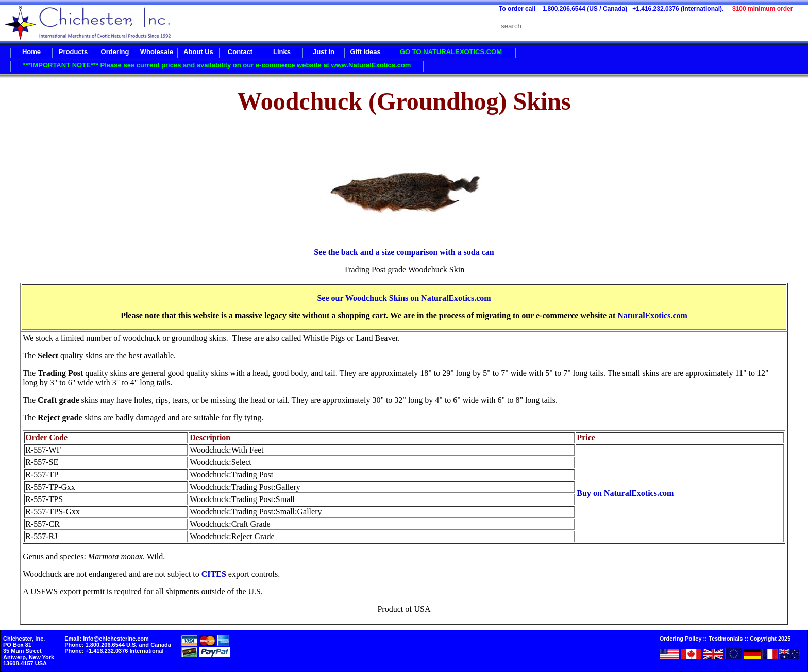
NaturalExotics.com (652, 315)
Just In (324, 52)
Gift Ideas (365, 52)
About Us (198, 52)
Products (73, 52)
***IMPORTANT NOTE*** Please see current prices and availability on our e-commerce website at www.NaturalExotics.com (217, 65)
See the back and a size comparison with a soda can (404, 252)
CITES (214, 574)
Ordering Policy (681, 639)
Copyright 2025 (770, 639)
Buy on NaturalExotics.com (625, 493)
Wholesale (157, 52)
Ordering (115, 52)
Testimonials (726, 639)
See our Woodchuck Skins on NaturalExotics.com (404, 298)
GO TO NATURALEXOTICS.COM (451, 52)
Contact (240, 52)
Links (282, 52)
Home (31, 52)
